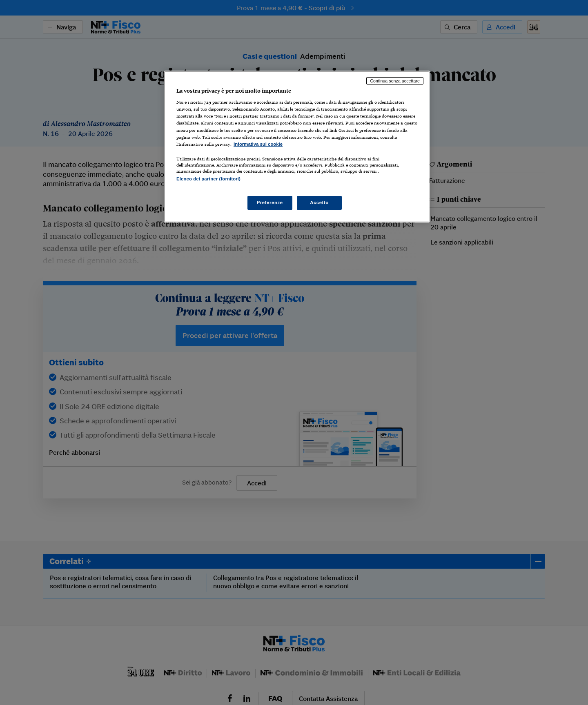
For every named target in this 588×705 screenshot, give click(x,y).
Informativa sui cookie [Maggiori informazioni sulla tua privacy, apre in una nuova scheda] (258, 144)
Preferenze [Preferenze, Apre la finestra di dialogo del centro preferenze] (270, 202)
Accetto (319, 202)
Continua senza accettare (395, 81)
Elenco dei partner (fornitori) (208, 179)
